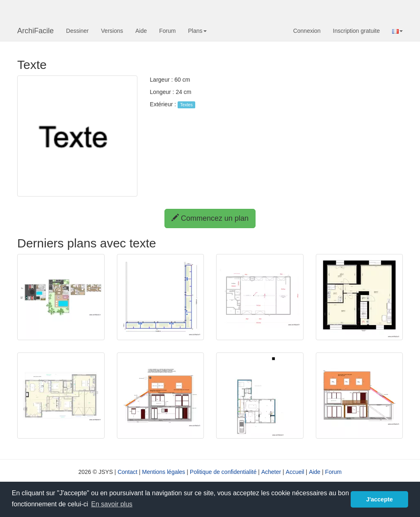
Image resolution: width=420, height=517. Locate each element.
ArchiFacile (35, 31)
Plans (197, 31)
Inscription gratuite (356, 31)
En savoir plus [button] (112, 504)
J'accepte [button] (380, 499)
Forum (167, 31)
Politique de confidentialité (223, 472)
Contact (128, 472)
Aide (141, 31)
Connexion (307, 31)
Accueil (295, 472)
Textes (186, 105)
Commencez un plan (210, 218)
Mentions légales (163, 472)
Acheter (271, 472)
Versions (112, 31)
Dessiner (77, 31)
